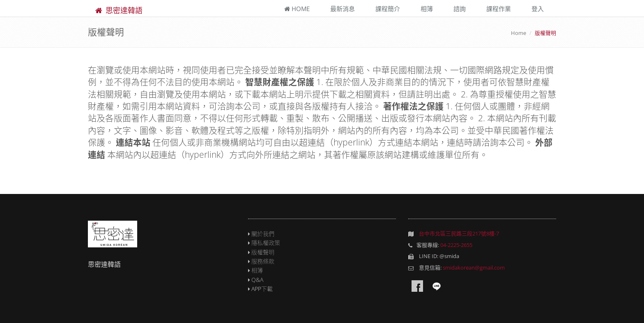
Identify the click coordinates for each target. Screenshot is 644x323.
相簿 (427, 9)
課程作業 (499, 9)
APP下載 (262, 289)
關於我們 (263, 234)
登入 (538, 9)
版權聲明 (263, 252)
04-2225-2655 (456, 245)
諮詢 (460, 9)
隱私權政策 (266, 243)
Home (297, 9)
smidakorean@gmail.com (474, 268)
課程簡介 (388, 9)
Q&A (257, 280)
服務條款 (263, 261)
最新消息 (343, 9)
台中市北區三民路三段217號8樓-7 (459, 233)
